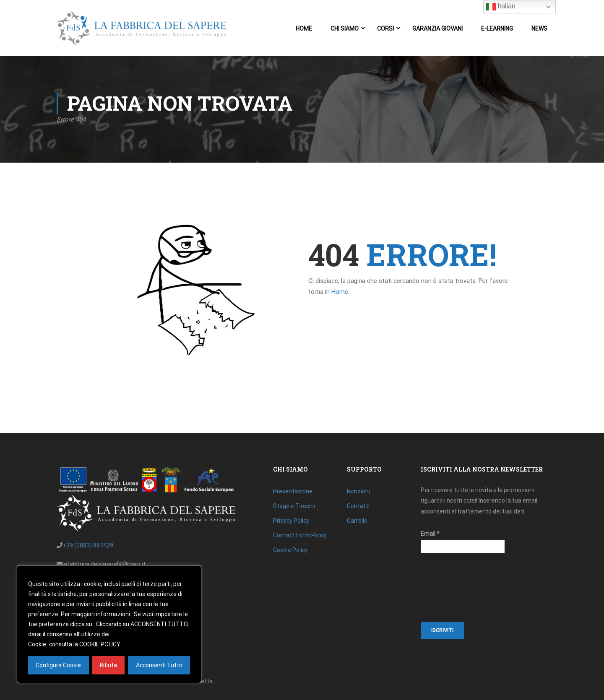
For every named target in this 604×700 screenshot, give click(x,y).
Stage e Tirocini (294, 506)
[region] (109, 624)
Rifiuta (108, 665)
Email (430, 534)
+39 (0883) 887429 (88, 545)
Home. (340, 294)
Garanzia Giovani (437, 29)
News (539, 29)
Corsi (385, 29)
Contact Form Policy (300, 535)
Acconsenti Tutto (159, 665)
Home (304, 29)
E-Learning (497, 29)
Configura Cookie (58, 665)
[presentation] (455, 592)
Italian (501, 7)
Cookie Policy (290, 550)
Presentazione (293, 491)
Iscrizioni (358, 491)
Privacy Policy (291, 521)
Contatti (358, 506)
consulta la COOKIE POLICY (85, 644)
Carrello (357, 521)
